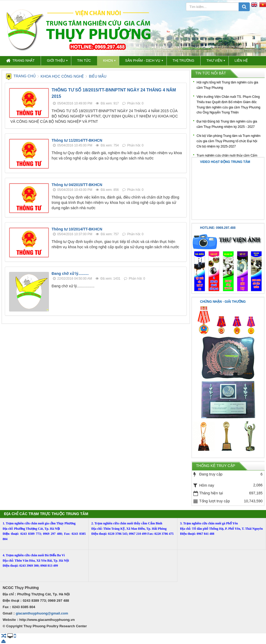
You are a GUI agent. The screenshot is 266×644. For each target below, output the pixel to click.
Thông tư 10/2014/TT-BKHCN (77, 229)
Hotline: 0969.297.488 (218, 228)
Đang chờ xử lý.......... (70, 273)
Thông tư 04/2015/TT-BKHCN (77, 185)
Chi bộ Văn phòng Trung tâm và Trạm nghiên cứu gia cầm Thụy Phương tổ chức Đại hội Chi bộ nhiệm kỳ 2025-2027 (228, 141)
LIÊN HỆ (241, 60)
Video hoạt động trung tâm (225, 162)
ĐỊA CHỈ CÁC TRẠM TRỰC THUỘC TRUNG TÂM (46, 514)
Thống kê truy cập (216, 466)
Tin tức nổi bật (211, 73)
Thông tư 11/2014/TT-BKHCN (77, 140)
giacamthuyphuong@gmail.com (42, 613)
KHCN (108, 60)
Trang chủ (21, 76)
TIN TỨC (84, 60)
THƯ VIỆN (214, 60)
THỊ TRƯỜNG (184, 60)
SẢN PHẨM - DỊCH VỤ (143, 60)
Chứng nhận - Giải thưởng (223, 302)
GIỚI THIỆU (56, 60)
